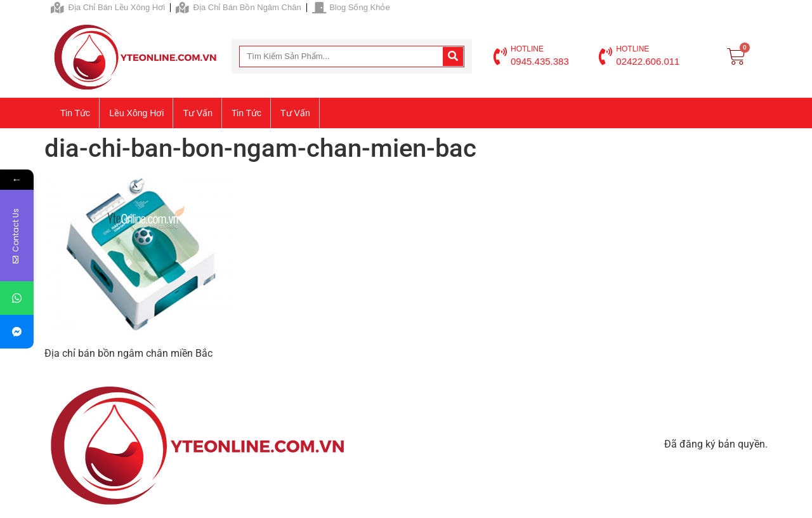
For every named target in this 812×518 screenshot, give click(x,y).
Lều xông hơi (136, 113)
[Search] (453, 56)
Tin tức (75, 113)
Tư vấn (198, 113)
